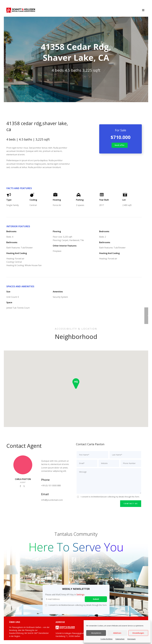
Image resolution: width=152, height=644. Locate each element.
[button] (76, 384)
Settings (80, 595)
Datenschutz (120, 639)
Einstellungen (138, 633)
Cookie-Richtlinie (106, 639)
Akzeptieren (96, 633)
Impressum (131, 639)
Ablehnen (117, 633)
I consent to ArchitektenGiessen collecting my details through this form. (110, 497)
